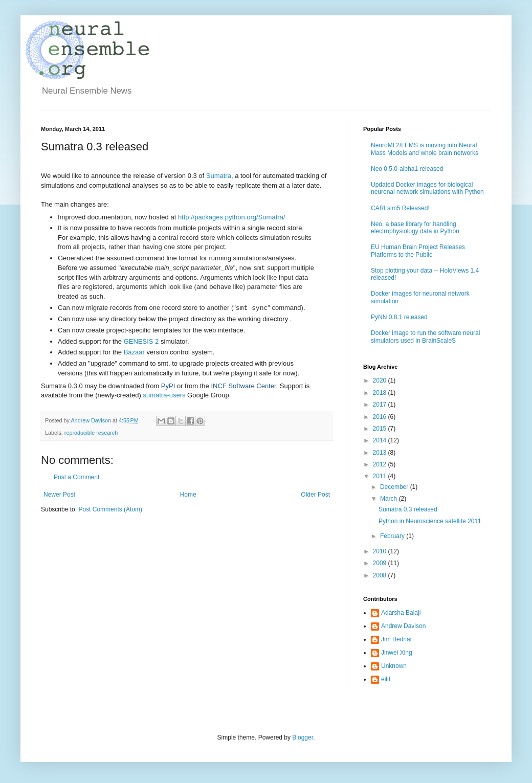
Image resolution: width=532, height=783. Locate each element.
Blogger (303, 737)
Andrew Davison (403, 626)
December (395, 487)
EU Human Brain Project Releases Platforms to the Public (418, 251)
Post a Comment (76, 477)
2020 (381, 381)
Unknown (394, 666)
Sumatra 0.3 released (408, 509)
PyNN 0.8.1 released (399, 317)
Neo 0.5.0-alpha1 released (407, 169)
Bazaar (134, 352)
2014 (381, 440)
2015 (381, 429)
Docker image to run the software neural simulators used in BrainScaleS (425, 337)
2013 (381, 453)
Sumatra (219, 176)
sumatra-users (164, 395)
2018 (381, 393)
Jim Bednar (397, 639)
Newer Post (59, 495)
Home (188, 495)
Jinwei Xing (397, 653)
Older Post (315, 495)
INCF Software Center (243, 386)
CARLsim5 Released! (400, 208)
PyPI (168, 386)
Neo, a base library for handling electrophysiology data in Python (415, 228)
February (393, 536)
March (390, 499)
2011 (381, 476)
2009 (381, 563)
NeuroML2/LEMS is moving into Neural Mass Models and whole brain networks (425, 149)
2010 (381, 551)
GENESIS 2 (141, 341)
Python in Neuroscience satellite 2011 (430, 521)
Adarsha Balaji (401, 613)
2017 (381, 405)
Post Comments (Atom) (110, 509)
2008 (381, 575)
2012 (381, 464)
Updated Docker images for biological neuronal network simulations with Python (427, 188)
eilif (386, 679)
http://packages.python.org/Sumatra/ (232, 217)
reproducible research (91, 433)
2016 (381, 417)
